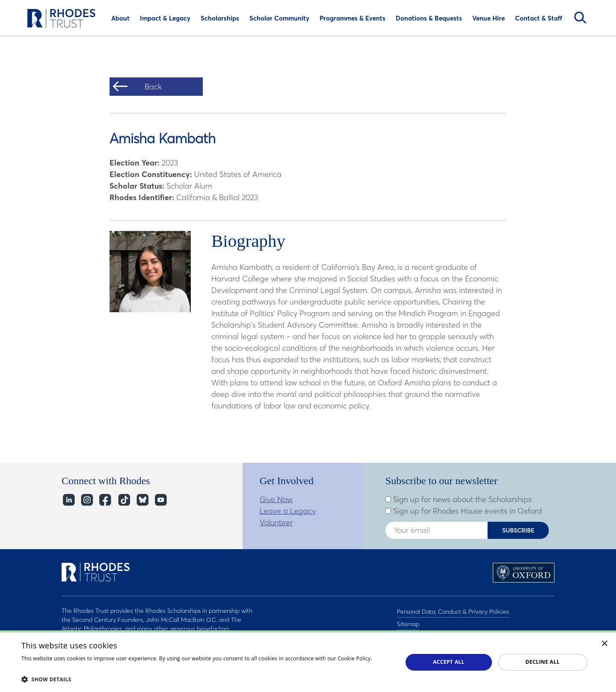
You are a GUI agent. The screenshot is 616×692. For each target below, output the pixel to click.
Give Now (276, 499)
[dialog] (308, 661)
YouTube (160, 500)
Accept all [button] (449, 662)
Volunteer (276, 522)
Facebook (105, 500)
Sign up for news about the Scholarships (459, 500)
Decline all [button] (542, 662)
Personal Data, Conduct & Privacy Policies (453, 611)
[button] (206, 679)
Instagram (87, 500)
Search (580, 18)
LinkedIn (68, 500)
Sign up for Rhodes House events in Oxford (464, 511)
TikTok (123, 500)
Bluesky (142, 500)
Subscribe (518, 530)
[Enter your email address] (436, 530)
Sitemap (408, 622)
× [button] (605, 644)
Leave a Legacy (288, 511)
